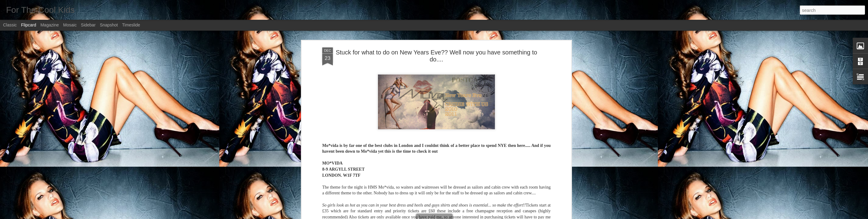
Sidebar (88, 25)
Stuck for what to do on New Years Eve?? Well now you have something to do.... (436, 56)
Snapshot (109, 25)
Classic (10, 25)
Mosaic (70, 25)
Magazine (50, 25)
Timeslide (131, 25)
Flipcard (29, 25)
